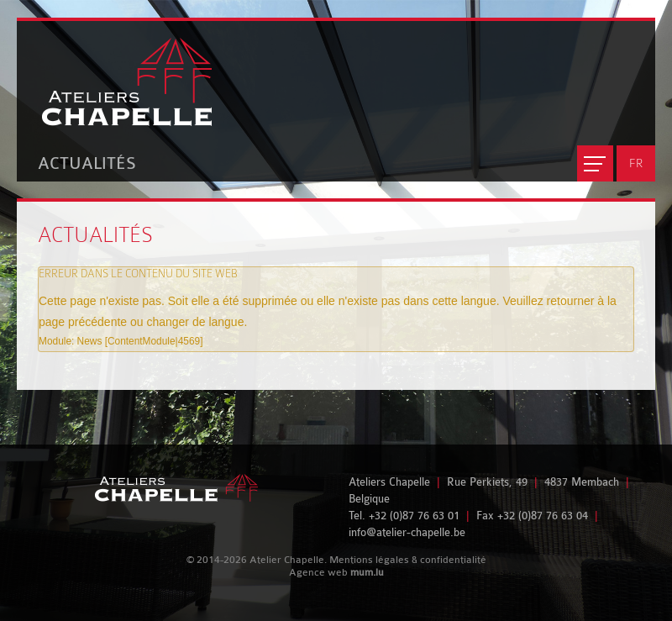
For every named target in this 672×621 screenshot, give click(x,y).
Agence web (318, 572)
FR (636, 163)
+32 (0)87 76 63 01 (414, 516)
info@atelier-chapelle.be (407, 532)
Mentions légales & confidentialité (408, 560)
